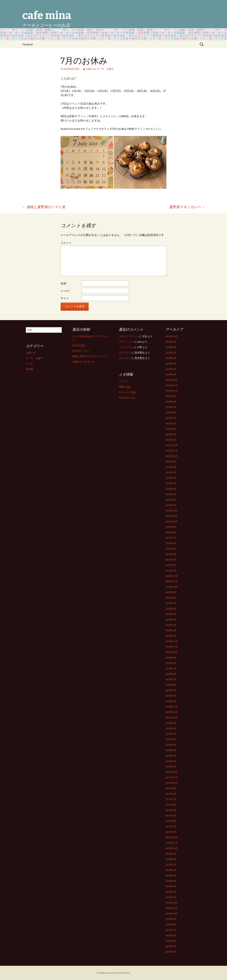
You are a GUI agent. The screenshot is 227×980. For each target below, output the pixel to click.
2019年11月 (172, 647)
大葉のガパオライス (83, 362)
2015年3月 (171, 952)
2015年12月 (172, 903)
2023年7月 (171, 407)
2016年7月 (171, 865)
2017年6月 (171, 805)
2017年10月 (172, 783)
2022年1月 (171, 505)
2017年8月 (171, 794)
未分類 (29, 369)
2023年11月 (172, 385)
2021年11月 (172, 516)
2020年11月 (172, 581)
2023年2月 (171, 434)
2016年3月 (171, 886)
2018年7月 (171, 734)
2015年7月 (171, 930)
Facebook (28, 44)
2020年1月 (171, 636)
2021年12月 (172, 511)
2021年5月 (171, 549)
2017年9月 (171, 788)
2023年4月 (171, 423)
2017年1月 (171, 832)
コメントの (127, 392)
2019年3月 (171, 690)
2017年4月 (171, 816)
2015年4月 (171, 946)
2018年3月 (171, 756)
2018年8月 (171, 728)
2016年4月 (171, 881)
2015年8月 (171, 924)
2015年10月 (172, 914)
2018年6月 (171, 739)
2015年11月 (172, 908)
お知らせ (91, 69)
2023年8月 (171, 402)
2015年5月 (171, 941)
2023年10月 (172, 391)
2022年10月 (172, 456)
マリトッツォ (126, 342)
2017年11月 (172, 777)
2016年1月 (171, 897)
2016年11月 (172, 843)
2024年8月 (171, 342)
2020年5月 (171, 614)
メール (66, 291)
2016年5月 (171, 875)
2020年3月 (171, 625)
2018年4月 (171, 750)
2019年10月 (172, 652)
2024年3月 (171, 364)
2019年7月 (171, 669)
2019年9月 (171, 658)
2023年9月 (171, 396)
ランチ (29, 364)
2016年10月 (172, 848)
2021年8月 (171, 532)
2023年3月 (171, 429)
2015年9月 (171, 919)
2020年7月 (171, 603)
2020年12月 (172, 576)
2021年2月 (171, 565)
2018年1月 (171, 767)
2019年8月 (171, 663)
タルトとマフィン (129, 336)
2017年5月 (171, 810)
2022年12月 (172, 445)
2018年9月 (171, 723)
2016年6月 (171, 870)
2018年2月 (171, 761)
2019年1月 (171, 701)
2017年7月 (171, 799)
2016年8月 (171, 859)
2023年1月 (171, 440)
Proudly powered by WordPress (114, 973)
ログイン (124, 381)
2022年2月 (171, 500)
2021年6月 (171, 543)
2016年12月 (172, 837)
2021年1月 (171, 570)
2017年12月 (172, 772)
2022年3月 (171, 494)
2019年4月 (171, 685)
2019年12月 (172, 641)
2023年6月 (171, 413)
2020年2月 (171, 630)
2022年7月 (171, 472)
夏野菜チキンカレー (187, 207)
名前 (64, 283)
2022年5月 (171, 483)
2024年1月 (171, 374)
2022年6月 (171, 478)
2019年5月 (171, 679)
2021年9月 (171, 527)
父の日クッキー (81, 351)
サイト (65, 298)
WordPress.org (127, 398)
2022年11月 (172, 451)
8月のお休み (79, 345)
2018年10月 (172, 718)
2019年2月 (171, 696)
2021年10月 (172, 521)
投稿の (125, 387)
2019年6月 (171, 674)
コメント (66, 243)
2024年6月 (171, 347)
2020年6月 (171, 609)
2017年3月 (171, 821)
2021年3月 (171, 560)
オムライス (125, 353)
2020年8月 (171, 598)
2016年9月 (171, 854)
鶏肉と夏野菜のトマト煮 (44, 207)
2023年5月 (171, 418)
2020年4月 (171, 619)
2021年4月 (171, 554)
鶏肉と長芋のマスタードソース (90, 356)
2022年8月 (171, 467)
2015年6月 (171, 935)
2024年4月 (171, 358)
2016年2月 (171, 892)
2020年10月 (172, 587)
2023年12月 (172, 380)
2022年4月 (171, 489)
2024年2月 (171, 369)
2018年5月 (171, 745)
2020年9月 (171, 592)
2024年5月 (171, 353)
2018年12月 (172, 707)
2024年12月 (172, 336)
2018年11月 (172, 712)
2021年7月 (171, 538)
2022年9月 (171, 462)
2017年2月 (171, 826)
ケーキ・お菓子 (105, 69)
